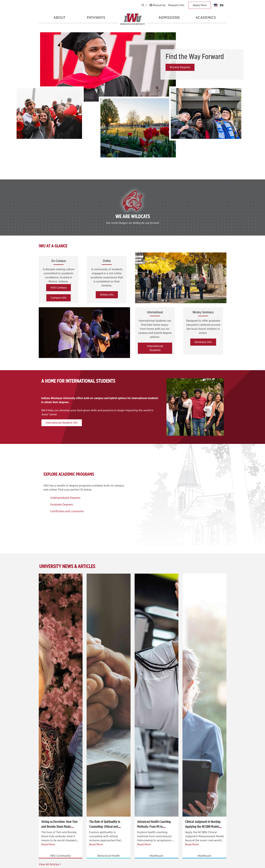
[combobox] (219, 5)
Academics (206, 18)
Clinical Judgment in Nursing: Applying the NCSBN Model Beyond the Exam (203, 827)
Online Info (107, 295)
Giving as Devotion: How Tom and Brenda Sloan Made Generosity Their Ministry (59, 827)
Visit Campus (59, 288)
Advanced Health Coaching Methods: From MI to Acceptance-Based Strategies (156, 827)
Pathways (96, 18)
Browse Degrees (180, 67)
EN (219, 5)
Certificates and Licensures (67, 511)
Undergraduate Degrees (65, 498)
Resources (158, 5)
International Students (155, 348)
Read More (48, 844)
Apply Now (200, 5)
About (59, 18)
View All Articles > (50, 864)
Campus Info (59, 298)
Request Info (176, 5)
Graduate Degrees (62, 505)
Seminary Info (203, 342)
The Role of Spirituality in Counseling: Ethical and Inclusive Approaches (105, 827)
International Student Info (62, 423)
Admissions (169, 18)
